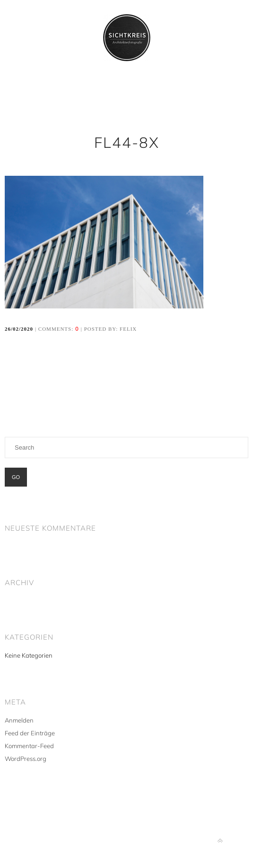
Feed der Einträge (30, 733)
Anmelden (19, 720)
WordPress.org (26, 759)
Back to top (220, 841)
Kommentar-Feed (29, 746)
